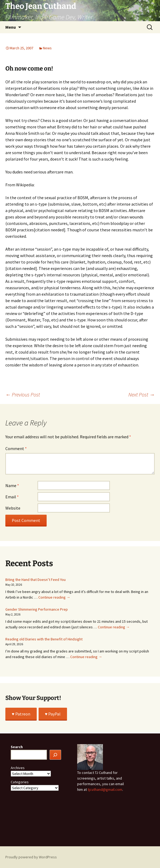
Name (12, 485)
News (47, 48)
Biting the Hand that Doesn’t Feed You (36, 580)
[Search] (55, 755)
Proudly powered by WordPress (31, 857)
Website (13, 508)
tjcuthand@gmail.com (105, 789)
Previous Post (23, 394)
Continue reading (54, 597)
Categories (20, 782)
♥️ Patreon (21, 714)
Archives (18, 768)
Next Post (142, 394)
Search (17, 747)
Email (12, 497)
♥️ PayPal (53, 714)
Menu (11, 27)
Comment (16, 448)
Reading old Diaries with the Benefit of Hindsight (44, 639)
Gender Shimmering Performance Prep (37, 609)
